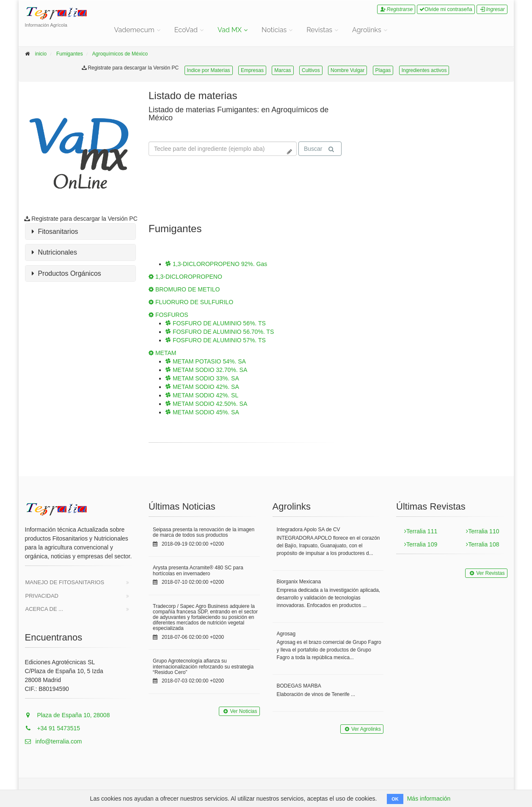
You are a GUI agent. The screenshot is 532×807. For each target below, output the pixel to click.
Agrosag (286, 634)
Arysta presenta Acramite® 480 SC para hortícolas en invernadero (198, 570)
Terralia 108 (482, 544)
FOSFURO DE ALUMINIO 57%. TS (216, 340)
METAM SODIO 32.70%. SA (206, 370)
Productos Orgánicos (66, 274)
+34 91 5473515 (53, 728)
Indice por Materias (209, 70)
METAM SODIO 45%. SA (202, 412)
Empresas (252, 70)
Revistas (319, 30)
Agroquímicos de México (120, 54)
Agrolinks (367, 30)
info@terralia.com (54, 741)
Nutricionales (54, 252)
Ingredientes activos (424, 70)
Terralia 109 (421, 544)
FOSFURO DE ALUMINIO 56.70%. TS (220, 332)
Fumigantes (70, 54)
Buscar (319, 149)
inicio (41, 54)
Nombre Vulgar (347, 70)
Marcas (283, 70)
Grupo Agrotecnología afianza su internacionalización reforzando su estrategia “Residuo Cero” (203, 666)
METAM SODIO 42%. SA (202, 387)
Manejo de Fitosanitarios (65, 582)
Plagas (383, 70)
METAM (162, 353)
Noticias (274, 30)
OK (395, 799)
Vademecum (134, 30)
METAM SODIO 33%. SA (202, 378)
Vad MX (230, 30)
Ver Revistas (486, 573)
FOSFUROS (168, 315)
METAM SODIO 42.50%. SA (206, 404)
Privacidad (42, 596)
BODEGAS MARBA (299, 686)
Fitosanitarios (55, 232)
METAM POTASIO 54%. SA (206, 361)
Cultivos (311, 70)
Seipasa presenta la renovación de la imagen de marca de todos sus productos (204, 532)
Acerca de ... (44, 609)
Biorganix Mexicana (299, 582)
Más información (429, 799)
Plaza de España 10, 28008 (68, 715)
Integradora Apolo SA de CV (309, 530)
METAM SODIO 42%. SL (202, 395)
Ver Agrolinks (362, 729)
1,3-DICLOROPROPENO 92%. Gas (216, 264)
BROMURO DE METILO (184, 289)
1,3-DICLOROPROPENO (185, 277)
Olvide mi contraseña (446, 9)
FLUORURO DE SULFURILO (191, 302)
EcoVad (186, 30)
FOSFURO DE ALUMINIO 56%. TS (216, 323)
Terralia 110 (482, 531)
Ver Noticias (239, 711)
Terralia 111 (421, 531)
